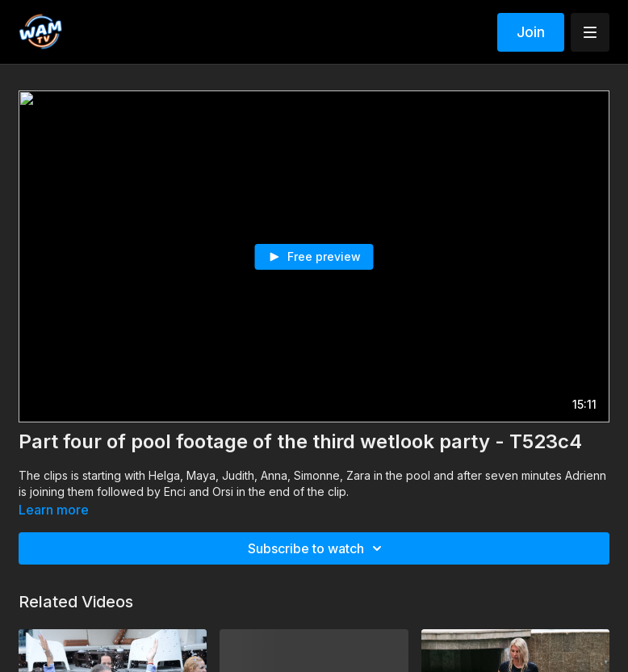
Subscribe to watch (317, 548)
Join (531, 32)
